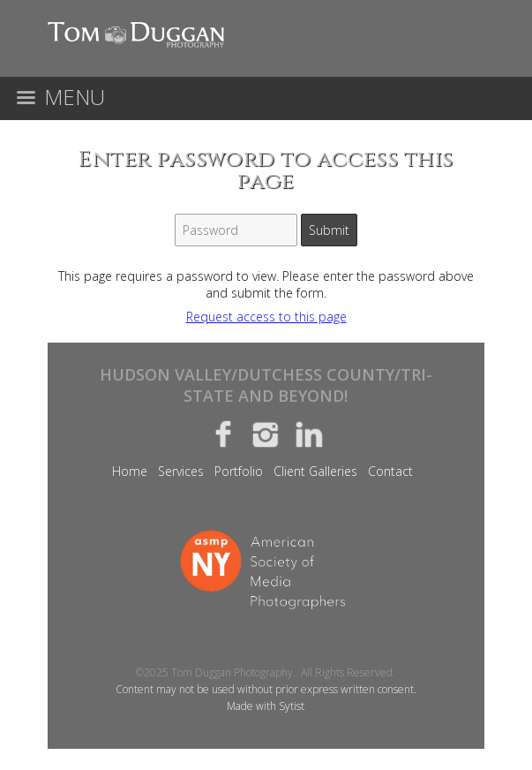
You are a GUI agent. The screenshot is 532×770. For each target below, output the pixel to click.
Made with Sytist (266, 706)
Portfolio (239, 471)
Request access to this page (266, 317)
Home (130, 471)
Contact (390, 471)
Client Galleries (315, 471)
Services (181, 471)
